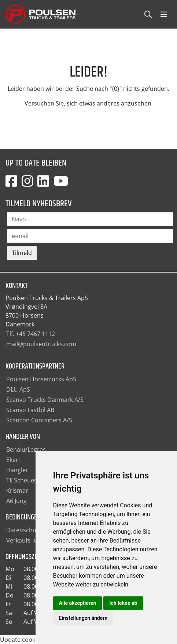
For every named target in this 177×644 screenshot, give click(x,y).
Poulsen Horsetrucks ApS (41, 379)
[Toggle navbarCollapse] (164, 14)
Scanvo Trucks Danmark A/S (45, 400)
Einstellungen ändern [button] (83, 618)
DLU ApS (18, 389)
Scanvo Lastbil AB (30, 410)
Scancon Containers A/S (39, 420)
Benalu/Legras (26, 449)
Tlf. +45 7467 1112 (31, 334)
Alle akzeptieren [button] (78, 603)
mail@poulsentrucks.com (41, 344)
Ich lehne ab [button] (123, 603)
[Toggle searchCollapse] (148, 14)
